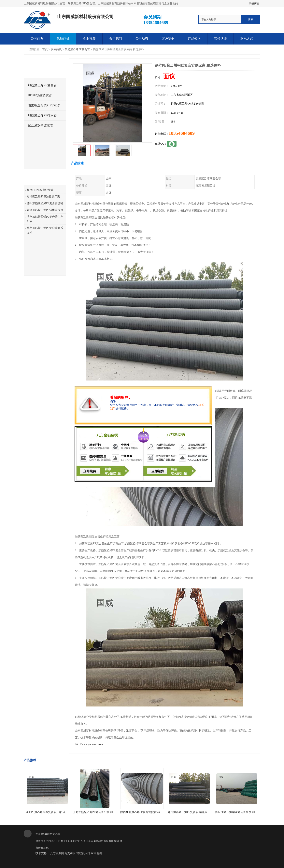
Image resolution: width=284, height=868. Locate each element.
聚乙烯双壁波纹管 (40, 125)
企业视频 (89, 39)
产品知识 (194, 39)
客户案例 (168, 39)
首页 (45, 49)
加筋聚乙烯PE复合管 (77, 49)
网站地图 (96, 853)
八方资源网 (57, 853)
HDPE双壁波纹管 (40, 95)
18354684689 (182, 133)
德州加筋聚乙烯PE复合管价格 (45, 203)
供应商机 (63, 39)
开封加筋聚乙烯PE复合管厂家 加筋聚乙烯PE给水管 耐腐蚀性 (110, 812)
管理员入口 (83, 853)
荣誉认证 (220, 39)
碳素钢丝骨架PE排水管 (44, 105)
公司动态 (142, 39)
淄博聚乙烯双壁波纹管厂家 (43, 197)
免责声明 (70, 853)
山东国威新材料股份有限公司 (102, 841)
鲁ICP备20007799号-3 (73, 841)
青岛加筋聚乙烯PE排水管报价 (45, 210)
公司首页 (37, 39)
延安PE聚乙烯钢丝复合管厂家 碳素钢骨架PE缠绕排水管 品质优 (64, 812)
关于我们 (116, 39)
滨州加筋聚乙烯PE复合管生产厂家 (45, 219)
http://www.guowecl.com (89, 744)
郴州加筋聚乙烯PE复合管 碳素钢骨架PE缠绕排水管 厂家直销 (205, 812)
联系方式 (247, 39)
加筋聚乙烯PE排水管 (42, 115)
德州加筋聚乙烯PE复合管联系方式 (45, 230)
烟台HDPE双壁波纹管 (40, 190)
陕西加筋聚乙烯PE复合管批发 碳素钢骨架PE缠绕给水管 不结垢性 (160, 812)
